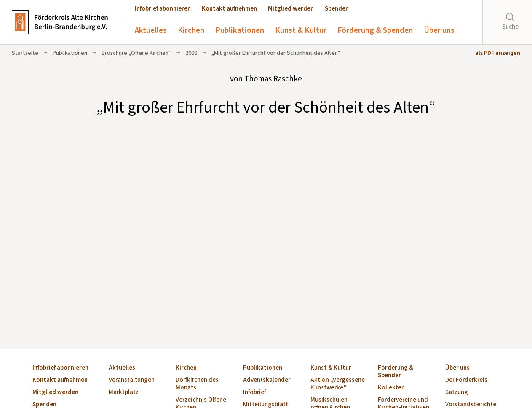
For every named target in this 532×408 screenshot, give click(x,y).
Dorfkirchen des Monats (197, 384)
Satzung (457, 393)
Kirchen (191, 31)
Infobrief (254, 393)
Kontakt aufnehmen (229, 9)
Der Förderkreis (466, 380)
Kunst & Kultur (301, 31)
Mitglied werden (291, 9)
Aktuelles (151, 31)
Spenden (337, 9)
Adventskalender (267, 380)
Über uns (439, 31)
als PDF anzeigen (498, 53)
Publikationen (240, 31)
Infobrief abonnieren (163, 9)
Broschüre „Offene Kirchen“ (136, 53)
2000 (191, 53)
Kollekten (391, 388)
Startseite (25, 53)
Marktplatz (124, 393)
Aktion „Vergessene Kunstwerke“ (338, 384)
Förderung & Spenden (375, 31)
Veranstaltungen (132, 380)
